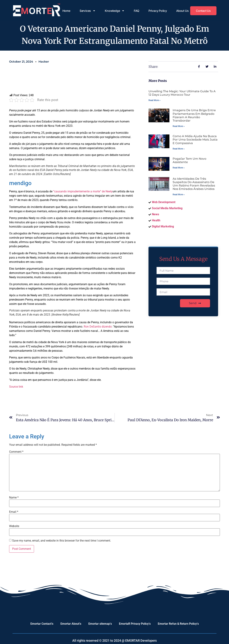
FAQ (136, 11)
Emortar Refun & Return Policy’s (178, 624)
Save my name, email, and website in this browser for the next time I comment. (62, 541)
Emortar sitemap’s (100, 624)
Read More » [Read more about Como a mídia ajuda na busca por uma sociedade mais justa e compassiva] (179, 149)
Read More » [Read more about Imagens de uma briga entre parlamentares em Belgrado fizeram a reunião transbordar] (179, 126)
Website (14, 526)
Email (14, 512)
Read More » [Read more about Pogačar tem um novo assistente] (179, 168)
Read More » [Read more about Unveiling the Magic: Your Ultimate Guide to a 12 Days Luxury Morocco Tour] (154, 100)
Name (14, 498)
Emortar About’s (71, 624)
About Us (182, 11)
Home (66, 11)
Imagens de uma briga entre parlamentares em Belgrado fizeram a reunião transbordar (194, 115)
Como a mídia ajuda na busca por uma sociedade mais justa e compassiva (195, 140)
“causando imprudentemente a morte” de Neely (83, 191)
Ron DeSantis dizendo (98, 327)
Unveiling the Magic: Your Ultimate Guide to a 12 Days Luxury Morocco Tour (182, 93)
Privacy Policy (158, 11)
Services (88, 11)
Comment (16, 452)
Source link (16, 387)
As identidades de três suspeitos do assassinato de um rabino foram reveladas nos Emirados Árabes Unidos (194, 184)
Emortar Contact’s (42, 624)
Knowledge (115, 11)
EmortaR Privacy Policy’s (135, 624)
